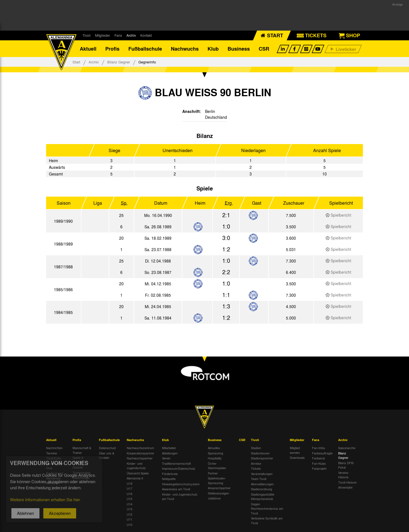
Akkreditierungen (262, 484)
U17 (129, 488)
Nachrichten (54, 448)
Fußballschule (145, 49)
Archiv (131, 35)
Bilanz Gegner (119, 62)
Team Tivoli (259, 479)
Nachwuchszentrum (140, 448)
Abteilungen (170, 453)
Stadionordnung (261, 489)
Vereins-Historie (344, 475)
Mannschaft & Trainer (82, 450)
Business (239, 49)
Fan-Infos (319, 448)
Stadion (256, 448)
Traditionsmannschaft (176, 463)
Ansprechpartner (219, 488)
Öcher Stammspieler (217, 466)
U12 (129, 514)
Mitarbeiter (169, 448)
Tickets (256, 468)
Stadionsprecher (262, 458)
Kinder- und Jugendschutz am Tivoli (180, 497)
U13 (129, 509)
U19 (129, 483)
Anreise (256, 463)
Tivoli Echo (53, 458)
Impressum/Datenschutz (179, 468)
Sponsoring (215, 453)
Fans (118, 35)
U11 (129, 519)
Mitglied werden (295, 450)
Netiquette (169, 479)
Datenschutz (108, 448)
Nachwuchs (185, 49)
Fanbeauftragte (322, 453)
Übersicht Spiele (138, 473)
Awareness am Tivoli (176, 489)
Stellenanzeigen (218, 493)
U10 (129, 524)
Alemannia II (135, 478)
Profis (112, 49)
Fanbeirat (318, 458)
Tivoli (87, 35)
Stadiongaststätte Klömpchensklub (263, 497)
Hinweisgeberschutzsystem (181, 484)
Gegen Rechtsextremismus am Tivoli (267, 509)
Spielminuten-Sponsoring (217, 480)
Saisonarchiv (347, 448)
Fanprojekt (319, 468)
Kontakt (146, 35)
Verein (166, 458)
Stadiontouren (260, 453)
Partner (213, 473)
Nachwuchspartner (140, 458)
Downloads (297, 457)
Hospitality (215, 458)
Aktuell (88, 49)
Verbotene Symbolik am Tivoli (267, 520)
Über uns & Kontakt (107, 455)
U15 (129, 499)
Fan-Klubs (319, 463)
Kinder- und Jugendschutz (136, 466)
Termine (52, 453)
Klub (213, 49)
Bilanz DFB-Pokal (346, 465)
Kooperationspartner (140, 453)
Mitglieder (103, 35)
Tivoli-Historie (347, 482)
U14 (129, 504)
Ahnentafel (345, 487)
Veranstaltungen (262, 474)
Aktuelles (214, 448)
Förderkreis (170, 474)
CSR (264, 49)
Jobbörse (214, 498)
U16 (129, 494)
